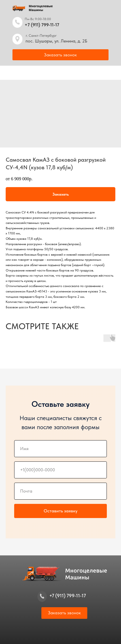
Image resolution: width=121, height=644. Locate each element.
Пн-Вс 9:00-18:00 (38, 19)
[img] (17, 22)
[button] (60, 55)
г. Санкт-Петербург (41, 36)
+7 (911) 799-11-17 (42, 25)
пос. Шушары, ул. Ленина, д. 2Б (56, 41)
